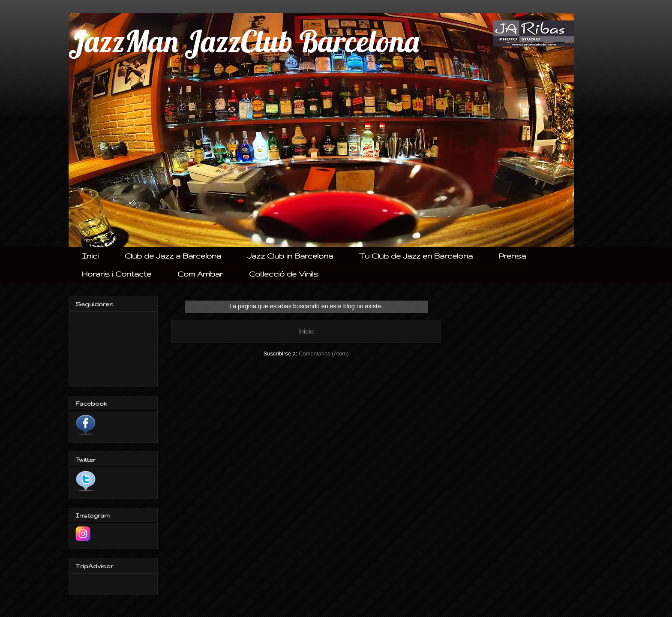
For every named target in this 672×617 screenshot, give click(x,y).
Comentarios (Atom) (324, 354)
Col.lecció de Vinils (284, 274)
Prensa (512, 256)
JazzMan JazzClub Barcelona (244, 41)
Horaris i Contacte (117, 274)
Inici (90, 256)
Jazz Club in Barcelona (290, 256)
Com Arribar (200, 274)
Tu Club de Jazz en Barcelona (416, 256)
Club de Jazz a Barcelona (173, 256)
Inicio (306, 331)
